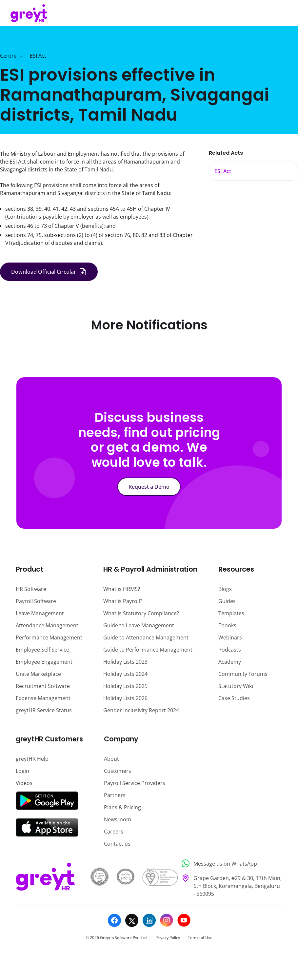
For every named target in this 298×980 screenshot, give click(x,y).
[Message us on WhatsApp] (230, 863)
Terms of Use (200, 938)
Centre (8, 56)
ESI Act (38, 56)
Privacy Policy (168, 938)
